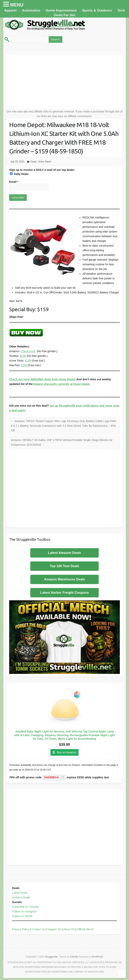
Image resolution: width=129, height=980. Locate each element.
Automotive (31, 10)
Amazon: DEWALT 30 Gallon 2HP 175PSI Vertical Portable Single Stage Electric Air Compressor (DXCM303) (62, 442)
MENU (17, 5)
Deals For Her (65, 15)
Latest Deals (20, 893)
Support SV (54, 929)
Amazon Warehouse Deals (64, 579)
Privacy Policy (21, 929)
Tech (121, 10)
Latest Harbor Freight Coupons (64, 593)
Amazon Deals (21, 897)
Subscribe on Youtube (25, 907)
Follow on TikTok (22, 916)
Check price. (28, 351)
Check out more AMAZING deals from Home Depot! (42, 379)
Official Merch (85, 929)
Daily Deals (19, 174)
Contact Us (38, 929)
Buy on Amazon (66, 752)
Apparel (10, 10)
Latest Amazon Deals (64, 553)
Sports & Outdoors (97, 10)
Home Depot (44, 162)
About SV (69, 929)
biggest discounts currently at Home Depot (62, 384)
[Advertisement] (64, 82)
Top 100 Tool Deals (64, 566)
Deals (34, 162)
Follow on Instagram (24, 911)
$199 (23, 356)
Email (14, 182)
